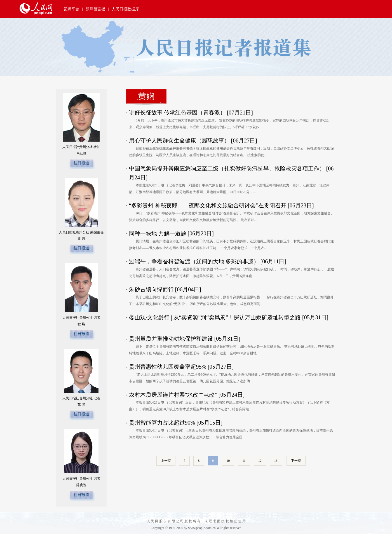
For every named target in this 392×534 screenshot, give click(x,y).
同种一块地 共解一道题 (158, 233)
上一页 (166, 461)
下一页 (296, 461)
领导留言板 (95, 9)
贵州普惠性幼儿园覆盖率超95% (168, 367)
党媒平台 (71, 9)
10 (228, 461)
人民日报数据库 (125, 9)
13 (276, 461)
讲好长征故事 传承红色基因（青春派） (177, 113)
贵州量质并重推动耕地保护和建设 (171, 339)
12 (260, 461)
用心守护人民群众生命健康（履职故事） (179, 140)
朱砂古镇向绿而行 (151, 289)
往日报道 (81, 163)
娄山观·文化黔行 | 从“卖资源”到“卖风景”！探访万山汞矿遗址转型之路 (215, 317)
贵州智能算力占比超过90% (162, 423)
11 (244, 461)
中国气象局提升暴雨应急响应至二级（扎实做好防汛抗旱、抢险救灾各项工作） (227, 168)
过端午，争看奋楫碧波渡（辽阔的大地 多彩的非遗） (194, 261)
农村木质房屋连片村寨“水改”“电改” (173, 395)
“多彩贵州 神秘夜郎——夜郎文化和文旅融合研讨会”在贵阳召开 (208, 205)
